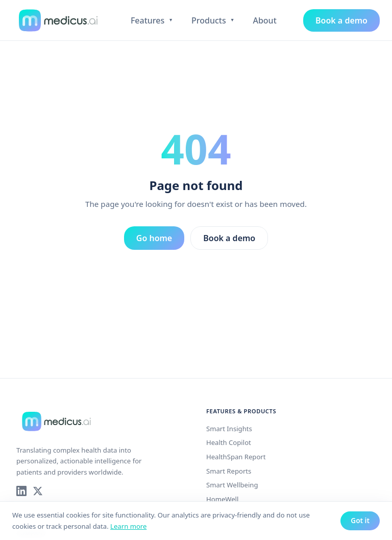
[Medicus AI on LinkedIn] (21, 491)
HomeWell (222, 499)
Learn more (128, 526)
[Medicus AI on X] (38, 491)
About (264, 20)
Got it (360, 520)
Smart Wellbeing (232, 485)
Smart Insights (229, 429)
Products (213, 20)
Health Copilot (229, 442)
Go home (154, 238)
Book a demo (341, 20)
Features (152, 20)
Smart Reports (229, 471)
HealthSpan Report (236, 457)
